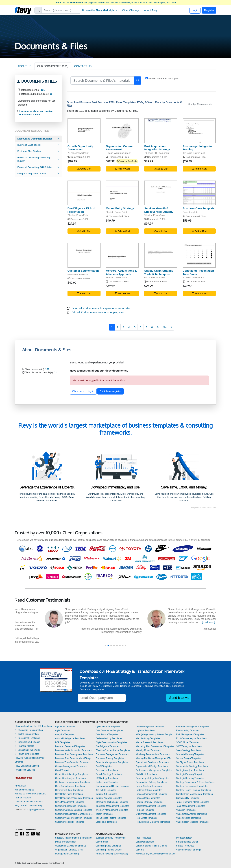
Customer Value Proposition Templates (74, 818)
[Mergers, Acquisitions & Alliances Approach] (122, 255)
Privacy (32, 806)
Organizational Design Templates (152, 766)
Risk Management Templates (190, 734)
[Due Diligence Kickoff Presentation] (84, 193)
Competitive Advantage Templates (72, 774)
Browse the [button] (100, 10)
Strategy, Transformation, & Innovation (74, 838)
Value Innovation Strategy (188, 850)
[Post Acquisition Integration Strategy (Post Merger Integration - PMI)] (161, 131)
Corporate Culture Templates (69, 790)
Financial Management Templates (112, 762)
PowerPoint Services (25, 770)
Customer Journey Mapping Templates (74, 810)
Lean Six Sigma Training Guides (151, 846)
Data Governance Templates (109, 730)
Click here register (111, 391)
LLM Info (140, 850)
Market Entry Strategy (120, 208)
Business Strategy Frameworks (110, 838)
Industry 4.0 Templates (106, 794)
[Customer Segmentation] (84, 255)
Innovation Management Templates (112, 806)
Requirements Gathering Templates (153, 822)
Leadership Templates (106, 822)
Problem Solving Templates (149, 790)
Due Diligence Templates (107, 746)
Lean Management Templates (150, 726)
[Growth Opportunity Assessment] (84, 131)
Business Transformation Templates (72, 762)
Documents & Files (80, 157)
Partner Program (23, 798)
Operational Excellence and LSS (71, 846)
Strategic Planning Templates (190, 774)
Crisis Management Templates (70, 802)
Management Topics (24, 790)
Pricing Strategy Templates (149, 786)
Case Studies (102, 842)
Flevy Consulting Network (27, 766)
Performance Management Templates (154, 770)
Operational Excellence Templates (152, 762)
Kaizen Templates (104, 814)
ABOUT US (24, 66)
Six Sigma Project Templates (190, 762)
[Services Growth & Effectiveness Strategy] (161, 193)
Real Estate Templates (147, 818)
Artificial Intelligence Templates (70, 738)
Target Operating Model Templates (193, 802)
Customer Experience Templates (71, 806)
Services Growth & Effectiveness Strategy (159, 210)
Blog (40, 806)
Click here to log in (83, 391)
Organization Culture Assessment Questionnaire (119, 150)
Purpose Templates (145, 810)
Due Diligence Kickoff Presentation (81, 210)
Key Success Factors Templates (111, 818)
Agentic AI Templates (65, 726)
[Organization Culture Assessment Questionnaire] (122, 131)
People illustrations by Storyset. (204, 508)
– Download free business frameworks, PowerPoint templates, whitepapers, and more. (115, 3)
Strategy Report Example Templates (193, 790)
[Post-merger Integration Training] (199, 131)
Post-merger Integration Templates (152, 778)
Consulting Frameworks (28, 750)
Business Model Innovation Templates (73, 750)
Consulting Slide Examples (108, 846)
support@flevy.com (36, 810)
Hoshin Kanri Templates (107, 782)
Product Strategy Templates (149, 802)
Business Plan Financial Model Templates (75, 758)
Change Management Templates (71, 766)
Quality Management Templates (151, 814)
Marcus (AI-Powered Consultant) (30, 794)
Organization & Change (27, 742)
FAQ (17, 806)
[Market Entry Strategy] (122, 193)
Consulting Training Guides (108, 850)
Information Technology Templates (112, 802)
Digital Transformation (27, 734)
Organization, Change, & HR (69, 850)
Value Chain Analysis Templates (191, 814)
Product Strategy (184, 838)
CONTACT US (83, 66)
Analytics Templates (65, 734)
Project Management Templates (151, 806)
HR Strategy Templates (107, 778)
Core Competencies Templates (70, 786)
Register (209, 10)
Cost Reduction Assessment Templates (74, 798)
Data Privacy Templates (107, 734)
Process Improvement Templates (152, 794)
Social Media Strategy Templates (192, 766)
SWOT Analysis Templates (189, 746)
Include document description (164, 79)
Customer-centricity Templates (70, 822)
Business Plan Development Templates (74, 754)
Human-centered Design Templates (112, 786)
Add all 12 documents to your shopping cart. (98, 312)
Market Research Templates (149, 742)
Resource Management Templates (193, 726)
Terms (24, 806)
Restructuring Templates (188, 730)
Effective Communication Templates (113, 750)
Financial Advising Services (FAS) (112, 854)
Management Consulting (67, 854)
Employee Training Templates (110, 758)
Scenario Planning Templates (190, 754)
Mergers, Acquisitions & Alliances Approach (121, 272)
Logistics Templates (145, 730)
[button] (105, 646)
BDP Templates (63, 742)
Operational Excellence (27, 738)
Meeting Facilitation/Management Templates (155, 758)
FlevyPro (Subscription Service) (30, 758)
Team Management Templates (191, 806)
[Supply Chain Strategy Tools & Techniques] (161, 255)
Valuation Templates (186, 810)
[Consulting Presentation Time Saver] (199, 255)
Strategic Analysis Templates (190, 770)
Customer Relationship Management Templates (75, 814)
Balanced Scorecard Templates (70, 746)
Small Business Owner (187, 842)
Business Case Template (199, 208)
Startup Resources (185, 846)
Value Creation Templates (188, 818)
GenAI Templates (104, 766)
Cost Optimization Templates (69, 794)
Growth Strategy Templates (109, 774)
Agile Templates (63, 730)
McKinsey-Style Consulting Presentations (156, 854)
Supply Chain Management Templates (194, 794)
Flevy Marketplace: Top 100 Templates (33, 726)
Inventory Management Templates (112, 810)
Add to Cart (84, 169)
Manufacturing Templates (148, 738)
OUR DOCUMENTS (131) (53, 66)
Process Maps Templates (148, 798)
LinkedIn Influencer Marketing (29, 802)
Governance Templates (107, 770)
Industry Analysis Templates (109, 798)
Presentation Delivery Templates (151, 782)
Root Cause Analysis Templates (191, 738)
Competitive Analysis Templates (70, 778)
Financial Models (24, 746)
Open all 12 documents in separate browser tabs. (101, 308)
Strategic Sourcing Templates (190, 778)
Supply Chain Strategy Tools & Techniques (159, 272)
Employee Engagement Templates (112, 754)
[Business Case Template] (199, 193)
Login (195, 10)
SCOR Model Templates (188, 742)
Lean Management (145, 842)
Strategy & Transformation (29, 730)
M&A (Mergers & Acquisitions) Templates (155, 734)
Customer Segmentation (83, 271)
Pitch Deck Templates (146, 774)
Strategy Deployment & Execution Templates (196, 782)
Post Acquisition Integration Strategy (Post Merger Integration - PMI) (161, 151)
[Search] (61, 10)
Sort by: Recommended (201, 104)
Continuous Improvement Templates (73, 782)
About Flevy (151, 10)
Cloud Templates (63, 770)
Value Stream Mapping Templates (192, 822)
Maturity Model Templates (148, 750)
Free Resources (144, 838)
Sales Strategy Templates (188, 750)
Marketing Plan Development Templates (155, 746)
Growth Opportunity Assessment (80, 148)
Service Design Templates (189, 758)
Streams (19, 762)
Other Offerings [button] (131, 10)
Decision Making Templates (109, 738)
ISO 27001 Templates (106, 790)
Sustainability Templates (188, 798)
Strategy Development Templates (192, 786)
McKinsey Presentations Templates (153, 754)
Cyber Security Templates (108, 726)
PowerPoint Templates (27, 754)
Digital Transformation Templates (111, 742)
